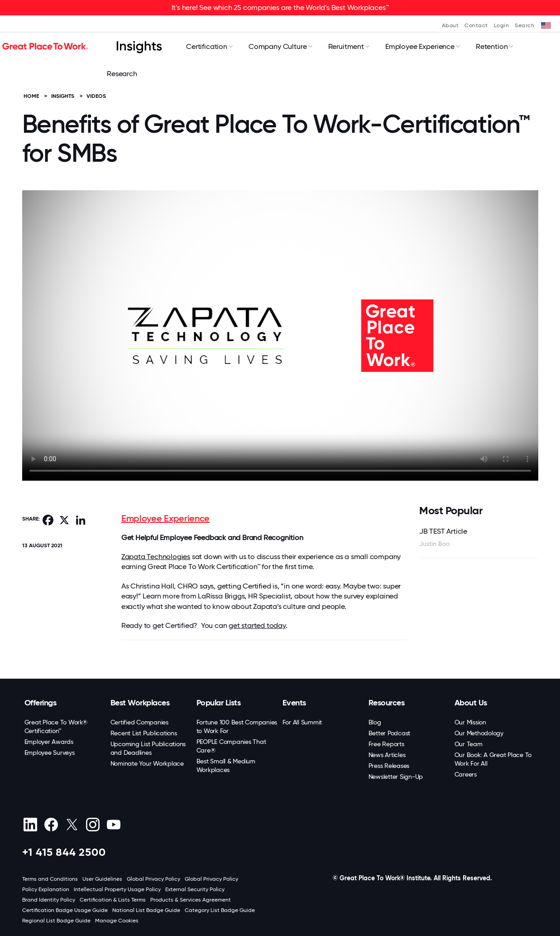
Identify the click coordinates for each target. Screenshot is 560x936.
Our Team (469, 744)
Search (524, 25)
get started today (257, 625)
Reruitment (346, 46)
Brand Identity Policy (49, 900)
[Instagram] (93, 825)
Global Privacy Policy (153, 879)
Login (502, 25)
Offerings (41, 703)
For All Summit (302, 722)
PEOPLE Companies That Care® (231, 746)
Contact (476, 25)
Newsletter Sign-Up (396, 777)
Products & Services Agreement (191, 900)
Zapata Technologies (156, 557)
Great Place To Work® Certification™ (56, 726)
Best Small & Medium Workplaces (226, 765)
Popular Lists (219, 703)
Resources (387, 703)
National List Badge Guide (146, 910)
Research (122, 74)
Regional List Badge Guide (56, 921)
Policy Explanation (46, 889)
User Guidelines (102, 879)
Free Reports (386, 744)
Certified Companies (139, 722)
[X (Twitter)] (72, 825)
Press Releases (389, 766)
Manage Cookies (117, 921)
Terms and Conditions (50, 879)
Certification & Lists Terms (113, 900)
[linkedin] (31, 825)
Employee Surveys (50, 753)
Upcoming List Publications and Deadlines (148, 748)
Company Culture (278, 46)
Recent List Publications (144, 733)
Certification (207, 46)
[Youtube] (114, 825)
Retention (492, 46)
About (450, 25)
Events (294, 703)
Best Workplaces (140, 703)
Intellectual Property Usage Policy (117, 889)
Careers (466, 774)
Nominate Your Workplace (147, 763)
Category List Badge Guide (220, 910)
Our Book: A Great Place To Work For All (493, 759)
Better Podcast (390, 733)
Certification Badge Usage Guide (65, 910)
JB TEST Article (443, 531)
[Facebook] (51, 825)
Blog (375, 722)
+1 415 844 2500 (64, 852)
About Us (471, 703)
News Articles (387, 755)
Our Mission (470, 722)
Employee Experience (420, 46)
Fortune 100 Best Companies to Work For (237, 726)
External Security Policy (195, 889)
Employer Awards (49, 742)
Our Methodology (479, 733)
